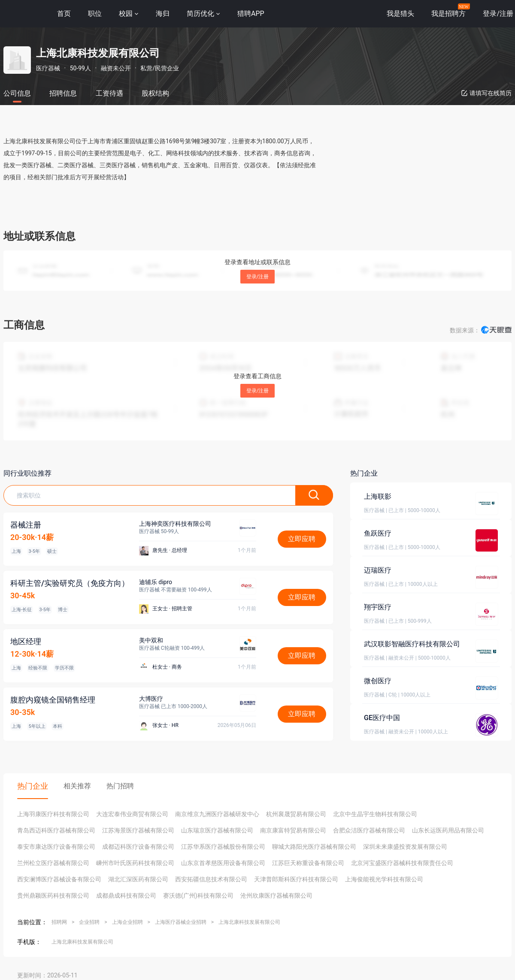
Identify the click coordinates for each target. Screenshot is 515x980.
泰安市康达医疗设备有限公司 (56, 847)
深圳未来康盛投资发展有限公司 (405, 847)
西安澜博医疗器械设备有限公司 (59, 879)
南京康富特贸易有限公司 (293, 830)
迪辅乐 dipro (156, 582)
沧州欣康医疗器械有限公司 (276, 896)
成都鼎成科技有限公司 (126, 896)
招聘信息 (63, 93)
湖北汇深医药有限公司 (138, 879)
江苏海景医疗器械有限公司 (138, 830)
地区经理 (26, 641)
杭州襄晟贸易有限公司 (296, 814)
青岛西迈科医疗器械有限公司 (56, 830)
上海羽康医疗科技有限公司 (53, 814)
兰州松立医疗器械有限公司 (53, 863)
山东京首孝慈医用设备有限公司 (223, 863)
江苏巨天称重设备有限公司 (308, 863)
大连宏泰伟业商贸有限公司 (132, 814)
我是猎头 (400, 14)
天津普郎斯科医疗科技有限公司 (296, 879)
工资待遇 (109, 93)
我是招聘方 (448, 14)
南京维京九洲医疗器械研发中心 (217, 814)
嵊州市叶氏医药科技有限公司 (135, 863)
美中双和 (151, 640)
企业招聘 (89, 922)
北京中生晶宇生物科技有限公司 (375, 814)
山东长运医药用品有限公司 (448, 830)
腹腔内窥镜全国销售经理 (53, 700)
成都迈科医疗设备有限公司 (138, 847)
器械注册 (26, 525)
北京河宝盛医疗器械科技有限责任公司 (402, 863)
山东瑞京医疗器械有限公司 (217, 830)
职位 (95, 14)
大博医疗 (151, 699)
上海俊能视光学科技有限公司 (384, 879)
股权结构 (155, 93)
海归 (163, 14)
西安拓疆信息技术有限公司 (211, 879)
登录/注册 (258, 277)
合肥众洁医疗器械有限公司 (369, 830)
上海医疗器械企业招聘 (181, 922)
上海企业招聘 (127, 922)
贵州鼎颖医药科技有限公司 (53, 896)
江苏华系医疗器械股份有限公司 (223, 847)
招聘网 (59, 922)
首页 (64, 14)
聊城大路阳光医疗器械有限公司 (314, 847)
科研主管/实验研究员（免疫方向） (70, 583)
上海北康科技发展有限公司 (249, 922)
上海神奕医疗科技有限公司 (175, 524)
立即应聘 (302, 539)
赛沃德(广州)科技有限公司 (198, 896)
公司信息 (17, 93)
